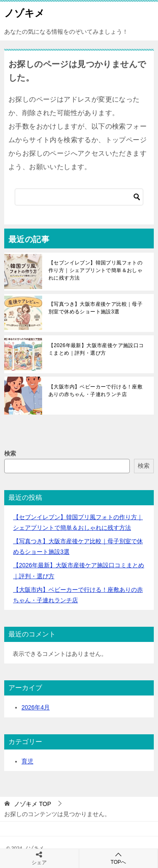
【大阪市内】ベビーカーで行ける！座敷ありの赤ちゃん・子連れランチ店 (95, 391)
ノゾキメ (24, 12)
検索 (10, 453)
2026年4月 (36, 707)
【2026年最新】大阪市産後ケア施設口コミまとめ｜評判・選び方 (96, 349)
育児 (27, 761)
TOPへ (119, 858)
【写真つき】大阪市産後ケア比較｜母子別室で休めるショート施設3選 (95, 308)
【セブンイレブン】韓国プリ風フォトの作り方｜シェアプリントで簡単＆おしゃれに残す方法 (95, 270)
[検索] (79, 197)
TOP (32, 804)
